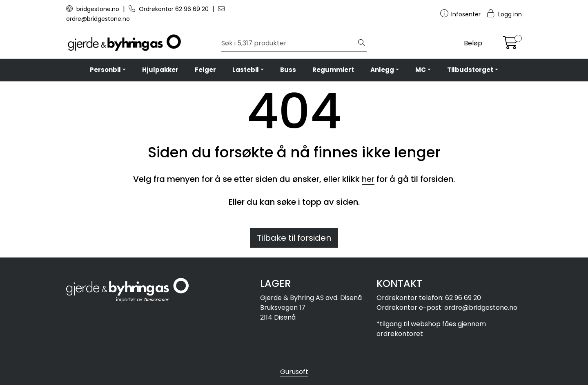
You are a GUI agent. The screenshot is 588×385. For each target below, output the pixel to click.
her (368, 179)
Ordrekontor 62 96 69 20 (169, 9)
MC (421, 70)
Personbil (105, 70)
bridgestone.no (94, 9)
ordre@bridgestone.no (481, 308)
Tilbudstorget (470, 70)
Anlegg (382, 70)
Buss (288, 70)
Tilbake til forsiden (294, 238)
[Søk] (289, 43)
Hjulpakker (160, 70)
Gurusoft (294, 372)
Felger (205, 70)
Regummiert (333, 70)
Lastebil (246, 70)
